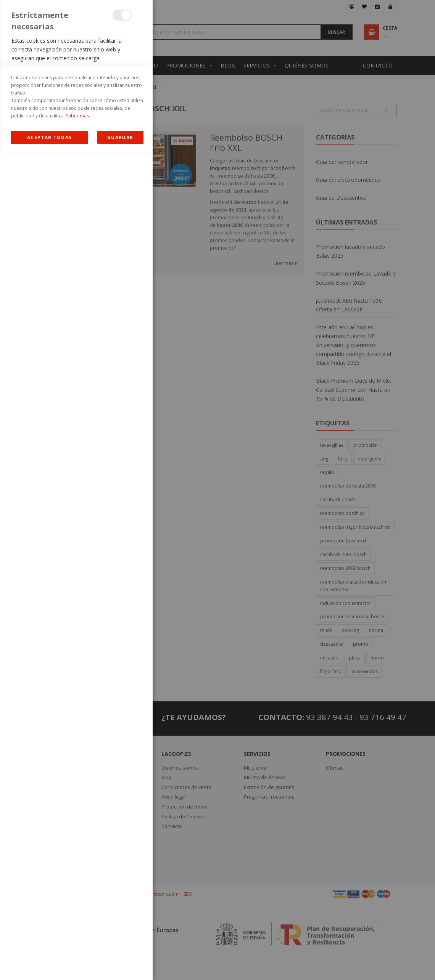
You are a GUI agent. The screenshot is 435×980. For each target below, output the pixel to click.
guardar (120, 964)
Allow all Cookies (49, 964)
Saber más (77, 942)
